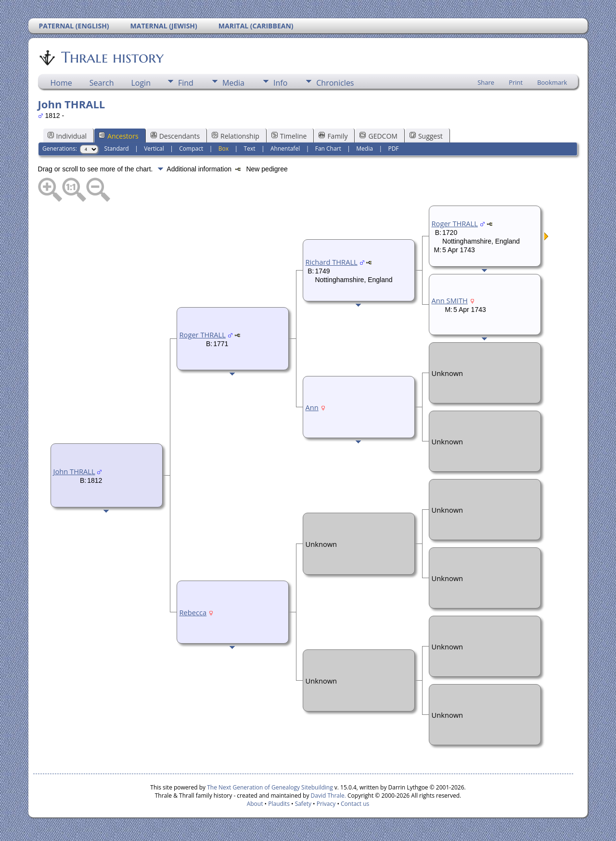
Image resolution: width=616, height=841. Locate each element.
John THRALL (74, 471)
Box (224, 149)
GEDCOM (378, 136)
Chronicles (335, 83)
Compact (191, 149)
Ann (312, 407)
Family (333, 136)
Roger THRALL (203, 335)
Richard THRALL (332, 262)
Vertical (154, 149)
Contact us (355, 804)
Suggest (426, 136)
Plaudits (279, 804)
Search (102, 83)
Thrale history (112, 57)
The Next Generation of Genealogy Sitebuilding (270, 787)
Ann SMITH (450, 300)
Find (186, 83)
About (255, 804)
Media (233, 83)
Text (250, 149)
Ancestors (118, 136)
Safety (303, 804)
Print (516, 82)
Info (280, 83)
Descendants (175, 136)
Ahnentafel (285, 149)
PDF (393, 149)
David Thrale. (327, 796)
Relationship (236, 136)
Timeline (289, 136)
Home (61, 83)
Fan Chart (328, 149)
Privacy (326, 804)
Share (486, 82)
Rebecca (193, 612)
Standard (117, 149)
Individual (67, 136)
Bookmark (552, 82)
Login (141, 83)
